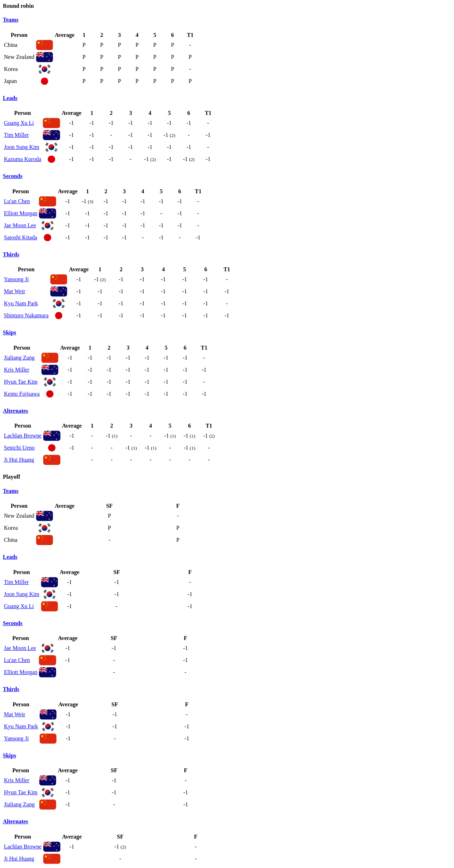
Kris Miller (17, 370)
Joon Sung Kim (22, 147)
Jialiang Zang (19, 358)
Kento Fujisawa (22, 394)
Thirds (11, 254)
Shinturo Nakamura (26, 315)
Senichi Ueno (19, 448)
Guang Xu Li (19, 123)
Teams (11, 20)
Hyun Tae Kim (21, 382)
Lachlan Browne (23, 436)
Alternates (15, 411)
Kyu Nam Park (21, 303)
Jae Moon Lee (20, 225)
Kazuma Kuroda (23, 159)
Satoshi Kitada (21, 237)
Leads (10, 98)
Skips (9, 332)
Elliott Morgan (21, 213)
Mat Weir (15, 291)
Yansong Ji (16, 279)
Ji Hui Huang (19, 460)
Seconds (13, 176)
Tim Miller (16, 135)
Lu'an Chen (17, 201)
